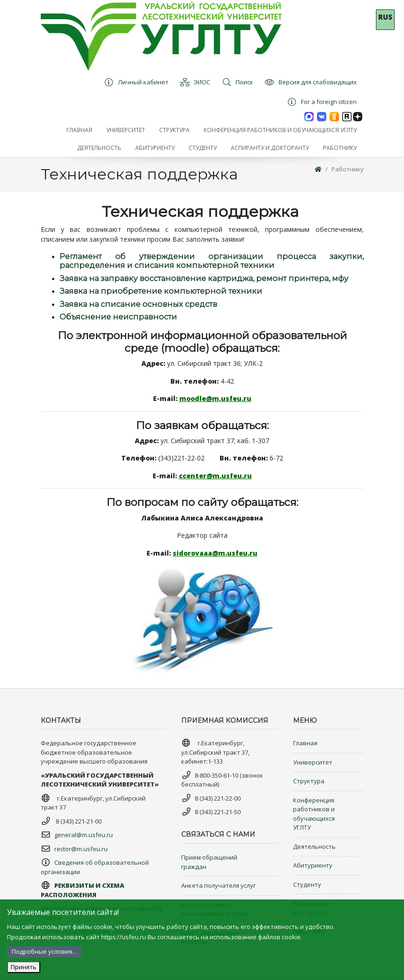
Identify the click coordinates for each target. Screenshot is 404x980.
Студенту (307, 884)
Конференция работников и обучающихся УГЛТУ (314, 814)
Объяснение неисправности (118, 317)
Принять (24, 967)
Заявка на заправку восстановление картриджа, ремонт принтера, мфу (204, 278)
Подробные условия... (44, 951)
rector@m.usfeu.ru (81, 849)
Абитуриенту (313, 865)
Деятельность (314, 846)
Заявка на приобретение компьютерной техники (161, 291)
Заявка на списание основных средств (138, 304)
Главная (305, 743)
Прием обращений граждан (209, 862)
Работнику (348, 169)
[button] (126, 130)
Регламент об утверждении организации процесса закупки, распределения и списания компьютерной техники (212, 261)
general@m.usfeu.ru (84, 835)
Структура (309, 781)
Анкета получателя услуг (218, 885)
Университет (313, 762)
